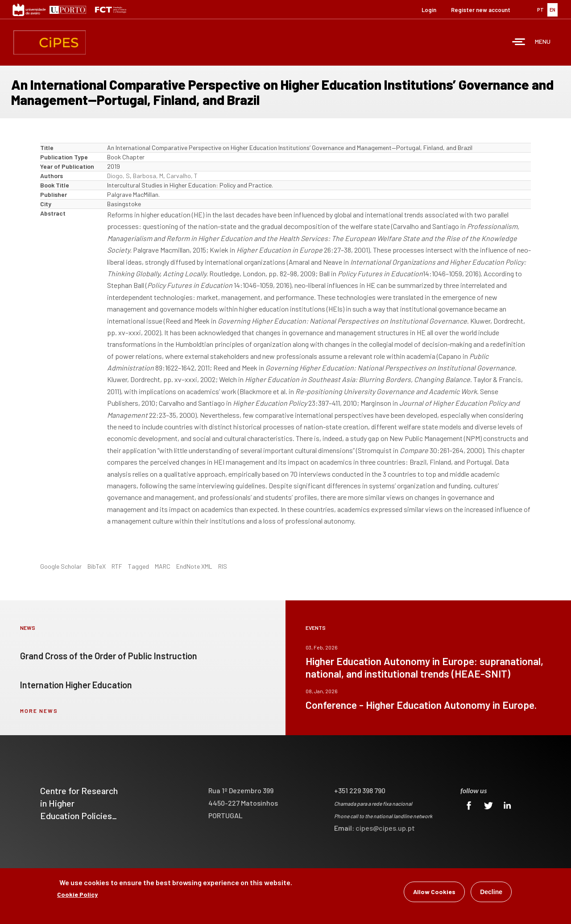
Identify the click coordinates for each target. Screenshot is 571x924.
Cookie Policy (77, 894)
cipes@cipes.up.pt (385, 828)
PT (540, 10)
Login (429, 10)
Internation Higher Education (76, 685)
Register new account (481, 10)
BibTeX (97, 566)
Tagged (139, 566)
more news (39, 711)
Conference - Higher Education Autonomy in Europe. (421, 705)
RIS (223, 566)
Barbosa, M (148, 176)
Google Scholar (61, 566)
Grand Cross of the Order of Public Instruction (109, 656)
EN (552, 10)
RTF (117, 566)
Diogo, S (118, 176)
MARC (163, 566)
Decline (491, 892)
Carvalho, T (182, 176)
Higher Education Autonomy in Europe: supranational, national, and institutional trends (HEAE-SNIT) (424, 667)
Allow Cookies (434, 892)
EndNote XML (194, 566)
